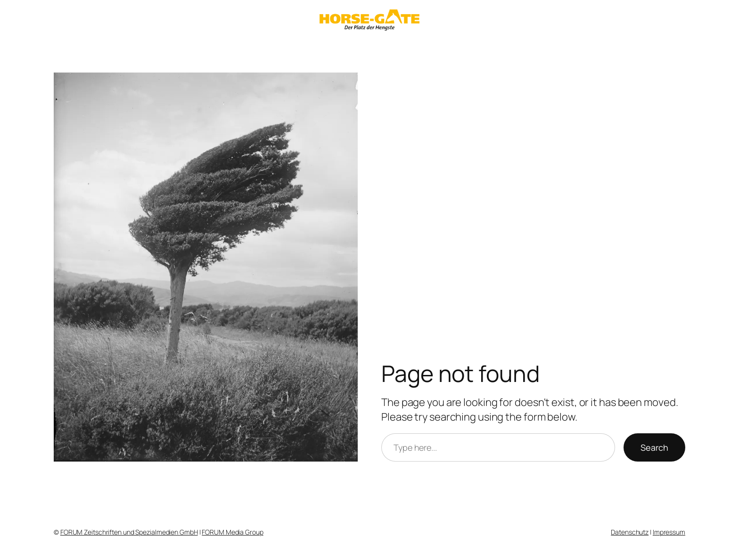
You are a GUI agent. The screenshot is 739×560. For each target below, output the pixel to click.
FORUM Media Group (232, 532)
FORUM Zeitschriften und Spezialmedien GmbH (129, 532)
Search (654, 447)
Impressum (669, 532)
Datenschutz (630, 532)
